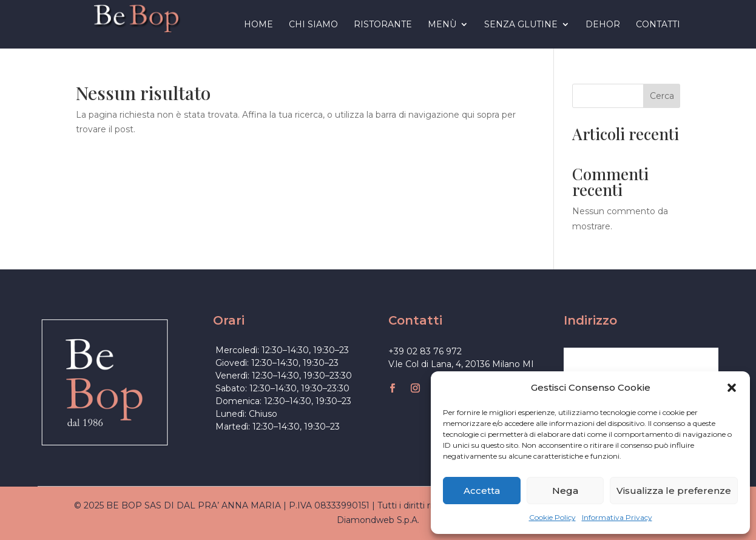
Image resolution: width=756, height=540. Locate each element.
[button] (732, 388)
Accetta (482, 491)
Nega (565, 491)
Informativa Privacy (617, 517)
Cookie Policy (552, 517)
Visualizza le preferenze (674, 491)
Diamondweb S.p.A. (378, 520)
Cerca (662, 96)
